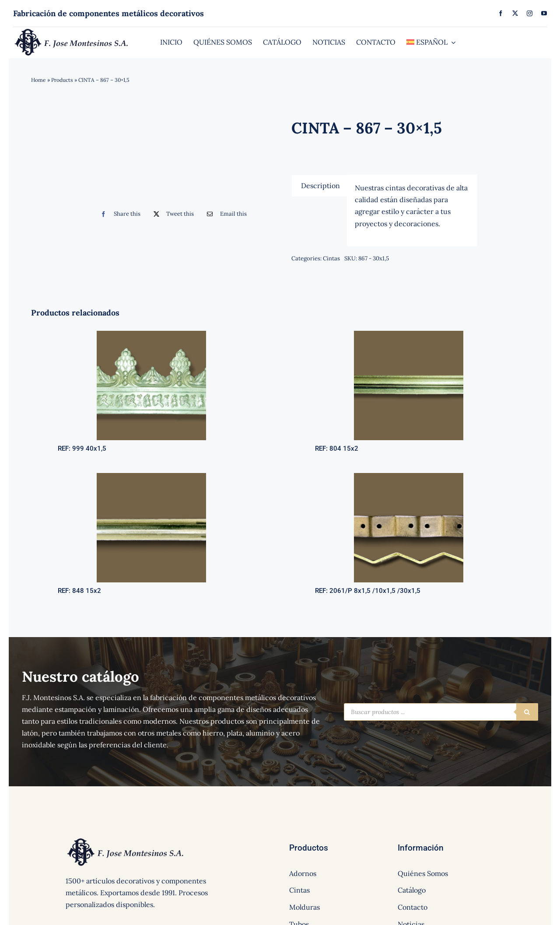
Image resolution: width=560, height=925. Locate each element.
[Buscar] (527, 712)
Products (62, 80)
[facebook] (501, 13)
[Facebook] (118, 214)
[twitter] (515, 13)
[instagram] (530, 13)
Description (320, 186)
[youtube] (544, 13)
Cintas (331, 258)
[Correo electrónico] (225, 214)
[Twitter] (172, 214)
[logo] (72, 31)
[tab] (320, 186)
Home (38, 80)
